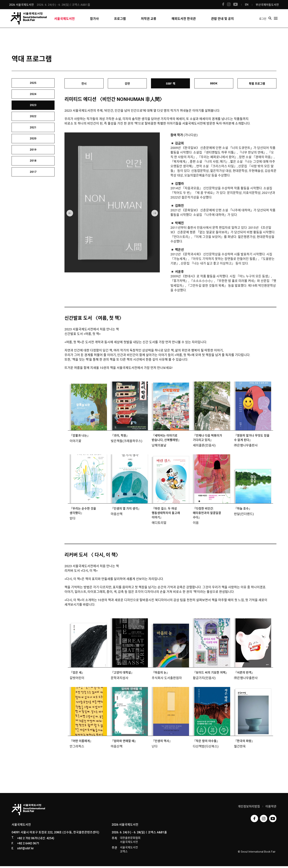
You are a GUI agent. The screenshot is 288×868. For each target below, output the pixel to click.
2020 (33, 153)
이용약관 (271, 808)
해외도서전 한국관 (184, 21)
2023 (33, 112)
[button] (70, 215)
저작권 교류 (149, 21)
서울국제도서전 (64, 21)
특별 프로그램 (257, 85)
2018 (33, 181)
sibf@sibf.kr (25, 850)
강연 (127, 85)
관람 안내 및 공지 (222, 21)
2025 (33, 84)
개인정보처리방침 (249, 808)
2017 (33, 194)
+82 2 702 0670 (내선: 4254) (36, 840)
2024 (33, 98)
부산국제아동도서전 (267, 5)
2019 (33, 167)
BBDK (214, 84)
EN (247, 5)
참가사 (94, 21)
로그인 (264, 21)
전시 (84, 85)
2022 (33, 126)
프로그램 (120, 21)
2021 (33, 139)
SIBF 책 (171, 85)
